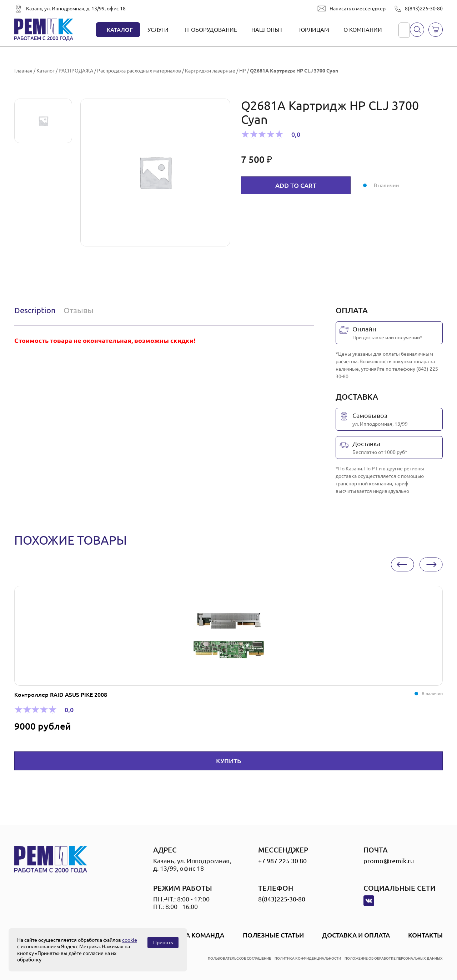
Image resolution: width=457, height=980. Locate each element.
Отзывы (79, 310)
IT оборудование (211, 30)
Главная (23, 71)
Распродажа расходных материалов (139, 71)
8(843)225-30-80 (424, 9)
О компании (363, 30)
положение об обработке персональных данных (394, 958)
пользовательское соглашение (239, 958)
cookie (130, 940)
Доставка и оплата (356, 935)
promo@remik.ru (389, 861)
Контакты (425, 935)
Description (35, 310)
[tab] (37, 310)
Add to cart (296, 185)
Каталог (120, 30)
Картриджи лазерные (210, 71)
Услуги (158, 30)
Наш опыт (267, 30)
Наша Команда (197, 935)
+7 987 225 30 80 (282, 861)
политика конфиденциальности (308, 958)
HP (243, 71)
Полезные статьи (273, 935)
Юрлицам (314, 30)
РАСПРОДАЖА (76, 71)
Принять (163, 942)
